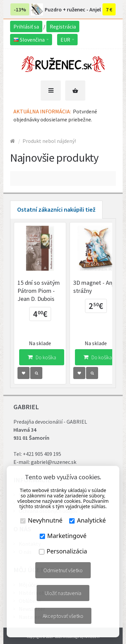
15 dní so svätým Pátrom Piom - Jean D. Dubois (39, 291)
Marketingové (63, 536)
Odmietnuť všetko (63, 570)
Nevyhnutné (41, 520)
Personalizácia (63, 551)
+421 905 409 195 (42, 454)
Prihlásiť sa (26, 26)
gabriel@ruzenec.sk (54, 462)
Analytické (88, 520)
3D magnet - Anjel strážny (96, 287)
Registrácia (63, 26)
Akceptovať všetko (63, 616)
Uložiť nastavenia (63, 593)
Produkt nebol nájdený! (49, 141)
